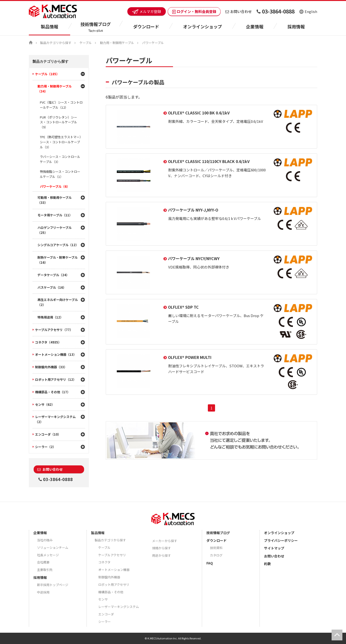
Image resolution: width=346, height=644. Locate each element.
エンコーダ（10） (48, 434)
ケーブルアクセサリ (112, 555)
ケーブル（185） (47, 74)
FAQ (210, 563)
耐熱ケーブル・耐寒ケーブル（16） (58, 260)
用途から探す (161, 555)
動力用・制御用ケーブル (117, 43)
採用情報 (296, 26)
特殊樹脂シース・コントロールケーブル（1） (60, 174)
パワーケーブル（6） (55, 186)
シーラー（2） (45, 447)
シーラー (105, 622)
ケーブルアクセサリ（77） (54, 330)
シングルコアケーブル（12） (58, 245)
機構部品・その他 (111, 592)
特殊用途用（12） (50, 317)
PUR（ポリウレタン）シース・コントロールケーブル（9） (59, 122)
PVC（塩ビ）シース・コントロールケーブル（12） (61, 105)
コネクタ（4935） (48, 342)
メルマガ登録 (147, 11)
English (308, 11)
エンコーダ (106, 614)
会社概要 (43, 562)
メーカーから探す (165, 541)
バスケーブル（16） (52, 287)
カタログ (216, 555)
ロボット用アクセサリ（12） (56, 379)
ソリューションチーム (53, 547)
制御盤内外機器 (109, 577)
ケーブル (86, 43)
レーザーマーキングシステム (119, 607)
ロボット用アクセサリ (114, 585)
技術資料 (216, 548)
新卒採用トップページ (53, 585)
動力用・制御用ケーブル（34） (55, 89)
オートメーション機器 (114, 570)
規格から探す (161, 548)
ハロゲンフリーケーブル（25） (55, 230)
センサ (103, 599)
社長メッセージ (48, 555)
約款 (267, 564)
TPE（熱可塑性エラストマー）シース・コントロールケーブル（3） (61, 142)
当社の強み (45, 540)
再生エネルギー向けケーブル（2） (58, 302)
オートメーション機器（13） (56, 354)
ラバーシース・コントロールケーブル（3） (60, 159)
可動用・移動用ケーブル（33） (55, 200)
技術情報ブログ (218, 533)
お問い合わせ (239, 11)
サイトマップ (274, 548)
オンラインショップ (203, 26)
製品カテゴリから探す (56, 43)
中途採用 (43, 592)
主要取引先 (45, 570)
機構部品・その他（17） (53, 392)
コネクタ (104, 562)
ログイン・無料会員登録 (194, 11)
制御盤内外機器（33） (51, 367)
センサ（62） (45, 404)
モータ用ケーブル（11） (55, 215)
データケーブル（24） (53, 275)
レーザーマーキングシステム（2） (55, 419)
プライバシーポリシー (281, 540)
